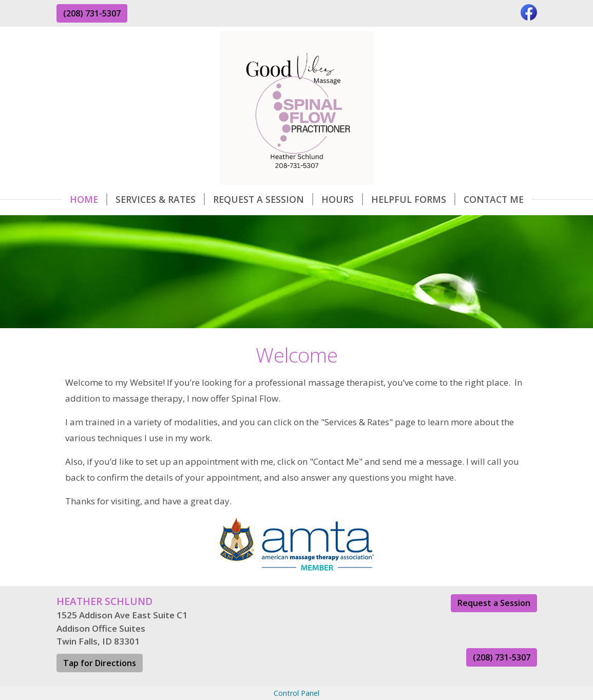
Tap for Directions (100, 663)
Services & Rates (160, 199)
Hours (342, 199)
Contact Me (494, 199)
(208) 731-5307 (92, 13)
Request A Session (263, 199)
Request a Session (494, 603)
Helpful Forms (413, 199)
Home (89, 199)
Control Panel (296, 693)
